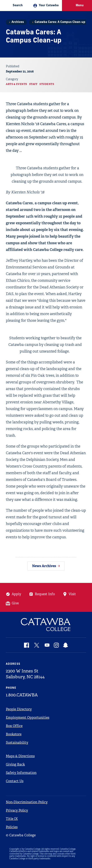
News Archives (44, 566)
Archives (18, 22)
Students (47, 84)
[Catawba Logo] (46, 625)
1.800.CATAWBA (22, 695)
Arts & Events (16, 84)
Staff (33, 84)
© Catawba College (21, 835)
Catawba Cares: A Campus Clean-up (60, 22)
